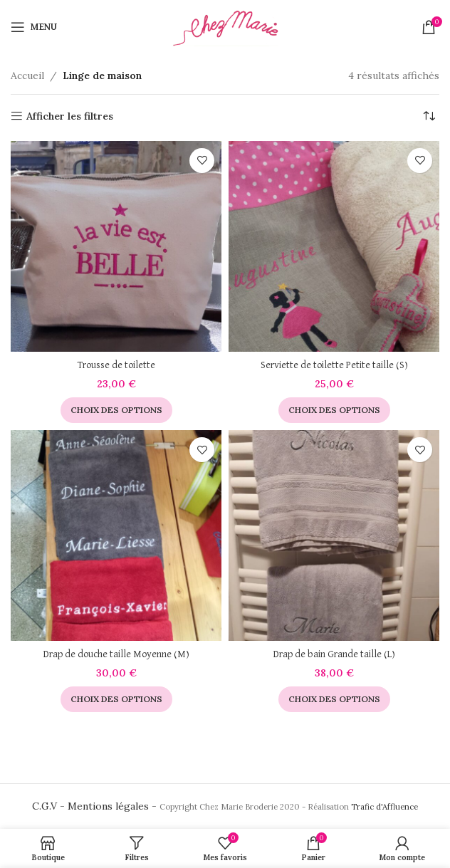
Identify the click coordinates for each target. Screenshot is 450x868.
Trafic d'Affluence (384, 807)
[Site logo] (225, 26)
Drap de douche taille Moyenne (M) (116, 654)
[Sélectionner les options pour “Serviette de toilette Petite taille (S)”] (334, 410)
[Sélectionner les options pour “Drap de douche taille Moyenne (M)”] (116, 699)
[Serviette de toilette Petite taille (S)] (334, 246)
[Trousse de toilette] (116, 246)
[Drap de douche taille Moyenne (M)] (116, 535)
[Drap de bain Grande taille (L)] (334, 535)
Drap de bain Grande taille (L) (334, 654)
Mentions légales (108, 806)
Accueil (27, 75)
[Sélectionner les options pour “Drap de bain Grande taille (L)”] (334, 699)
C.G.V (45, 806)
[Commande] (429, 116)
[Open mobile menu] (34, 27)
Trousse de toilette (116, 365)
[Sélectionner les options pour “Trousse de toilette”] (116, 410)
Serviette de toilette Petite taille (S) (334, 365)
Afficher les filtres (70, 116)
